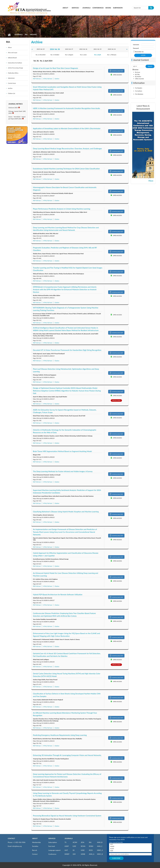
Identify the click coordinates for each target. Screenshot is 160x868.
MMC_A (100, 850)
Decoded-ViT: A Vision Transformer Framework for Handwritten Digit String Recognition (67, 350)
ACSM (75, 842)
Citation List (12, 93)
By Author (138, 77)
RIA (26, 34)
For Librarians (139, 94)
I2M (74, 854)
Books (108, 8)
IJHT (66, 850)
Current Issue (12, 83)
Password (136, 48)
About (65, 8)
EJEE (74, 846)
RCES (91, 850)
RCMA (83, 846)
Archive (10, 88)
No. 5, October (55, 55)
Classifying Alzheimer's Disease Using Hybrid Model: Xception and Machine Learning (66, 512)
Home (9, 35)
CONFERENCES (98, 8)
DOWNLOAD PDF (116, 71)
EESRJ (91, 846)
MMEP (67, 854)
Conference (52, 854)
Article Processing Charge (15, 68)
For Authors (139, 91)
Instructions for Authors (15, 63)
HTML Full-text (48, 79)
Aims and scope (13, 53)
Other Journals (139, 79)
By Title (137, 74)
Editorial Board (12, 58)
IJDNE (83, 854)
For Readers (139, 88)
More (151, 181)
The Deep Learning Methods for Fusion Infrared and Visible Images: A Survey (63, 471)
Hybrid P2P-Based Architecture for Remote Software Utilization (58, 594)
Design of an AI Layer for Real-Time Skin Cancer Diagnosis (55, 68)
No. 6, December (41, 55)
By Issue (138, 72)
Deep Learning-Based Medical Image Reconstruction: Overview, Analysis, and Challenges (67, 148)
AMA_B (100, 842)
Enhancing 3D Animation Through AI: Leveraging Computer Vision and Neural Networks (67, 755)
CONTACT (11, 838)
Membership (36, 842)
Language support (54, 850)
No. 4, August (69, 55)
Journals (86, 8)
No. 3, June (83, 55)
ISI (73, 850)
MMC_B (100, 854)
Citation (57, 79)
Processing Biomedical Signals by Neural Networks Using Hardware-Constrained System (67, 816)
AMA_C (100, 846)
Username (136, 45)
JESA (82, 842)
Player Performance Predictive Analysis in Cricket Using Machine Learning (62, 209)
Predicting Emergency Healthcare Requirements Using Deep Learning (60, 735)
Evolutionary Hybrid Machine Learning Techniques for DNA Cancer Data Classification (66, 169)
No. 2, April (98, 55)
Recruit (35, 850)
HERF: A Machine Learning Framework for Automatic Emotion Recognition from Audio (66, 108)
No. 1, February (112, 55)
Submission (118, 8)
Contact (35, 854)
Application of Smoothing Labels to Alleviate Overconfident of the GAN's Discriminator (67, 128)
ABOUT (35, 838)
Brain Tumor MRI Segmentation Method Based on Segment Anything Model (62, 451)
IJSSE (83, 850)
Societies (35, 846)
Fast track (52, 846)
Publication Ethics (13, 73)
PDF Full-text (37, 79)
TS (65, 842)
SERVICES (52, 838)
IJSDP (67, 846)
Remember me (139, 52)
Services (75, 8)
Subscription (53, 842)
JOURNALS (69, 838)
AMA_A (92, 854)
